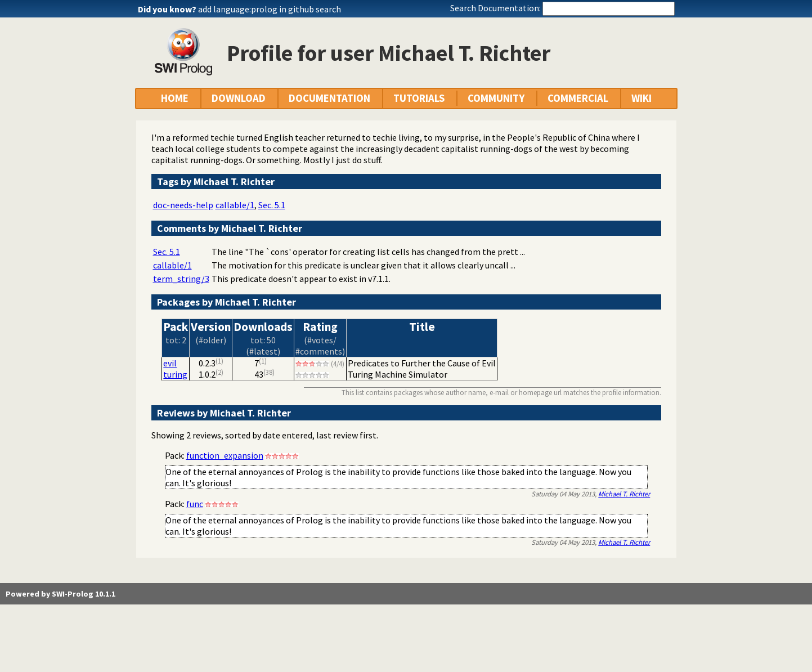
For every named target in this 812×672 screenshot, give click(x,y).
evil (170, 363)
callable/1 (235, 205)
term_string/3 (181, 279)
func (195, 504)
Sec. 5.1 (272, 205)
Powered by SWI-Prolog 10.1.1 (60, 594)
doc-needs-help (183, 205)
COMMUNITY (496, 98)
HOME (175, 98)
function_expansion (225, 455)
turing (175, 374)
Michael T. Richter (624, 494)
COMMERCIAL (578, 98)
